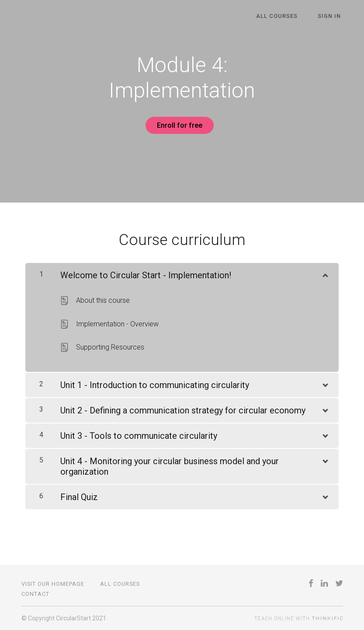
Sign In (331, 16)
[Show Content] (325, 271)
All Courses (283, 16)
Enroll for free (179, 125)
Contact (35, 594)
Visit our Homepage (53, 584)
